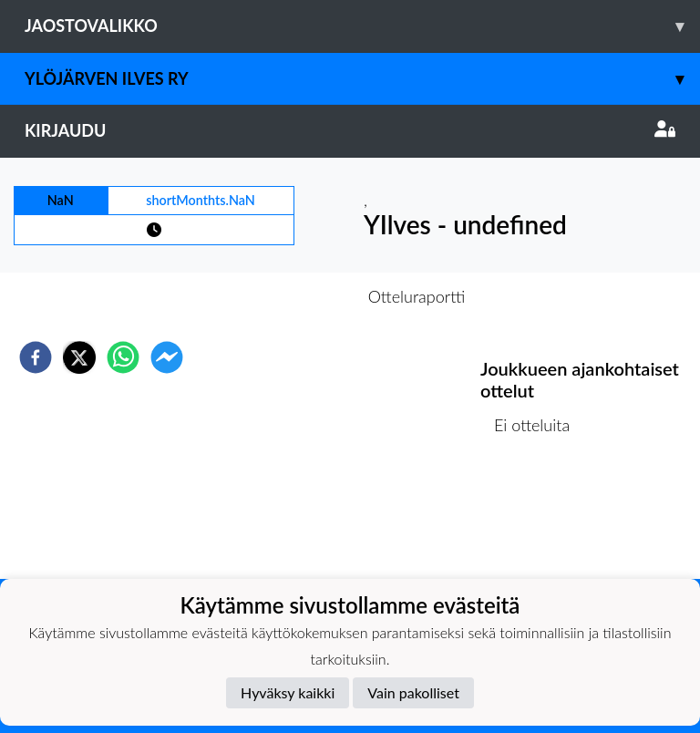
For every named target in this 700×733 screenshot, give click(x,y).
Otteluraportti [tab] (417, 296)
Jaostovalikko (362, 26)
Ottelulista (539, 517)
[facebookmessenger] (167, 357)
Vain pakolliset (413, 692)
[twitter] (79, 357)
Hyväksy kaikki (288, 692)
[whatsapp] (123, 357)
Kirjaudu (350, 130)
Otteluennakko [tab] (287, 296)
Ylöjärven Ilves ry (362, 79)
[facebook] (36, 357)
